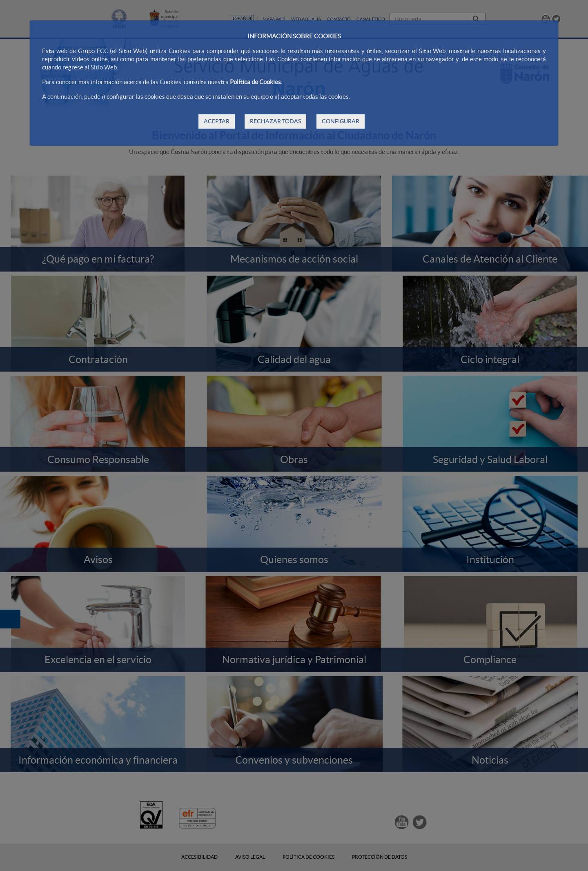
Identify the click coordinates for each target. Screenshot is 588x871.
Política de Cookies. (256, 82)
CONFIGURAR (341, 121)
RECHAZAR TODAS (275, 121)
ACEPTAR (217, 121)
